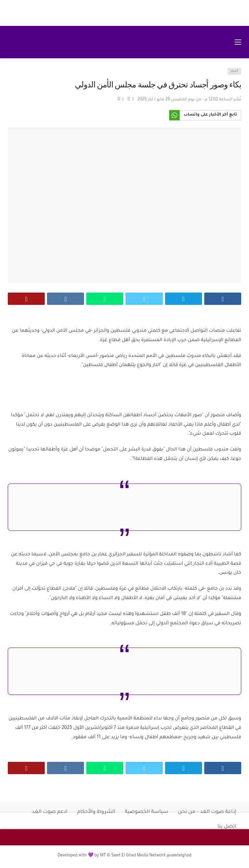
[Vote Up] (131, 100)
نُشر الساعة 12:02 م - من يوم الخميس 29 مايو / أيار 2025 (189, 100)
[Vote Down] (121, 100)
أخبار (234, 71)
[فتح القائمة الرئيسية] (238, 42)
